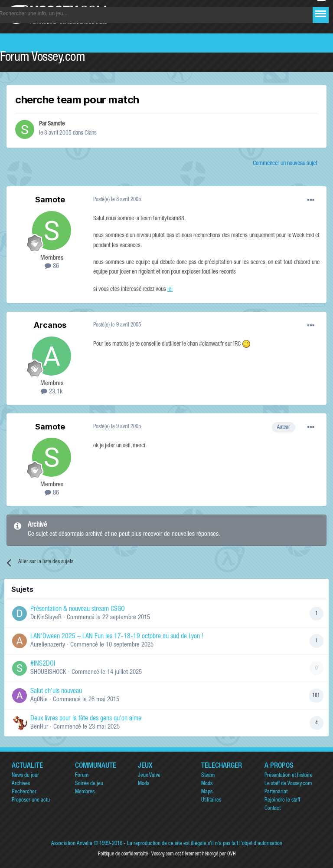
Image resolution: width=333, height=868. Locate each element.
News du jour (25, 776)
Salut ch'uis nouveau (56, 692)
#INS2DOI (43, 664)
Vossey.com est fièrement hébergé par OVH (193, 854)
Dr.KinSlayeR (46, 618)
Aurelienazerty (48, 645)
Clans (91, 133)
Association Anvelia (72, 844)
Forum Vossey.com (42, 58)
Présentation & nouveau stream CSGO (78, 610)
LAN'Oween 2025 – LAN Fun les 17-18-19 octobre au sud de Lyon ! (117, 637)
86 (52, 266)
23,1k (52, 392)
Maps (207, 792)
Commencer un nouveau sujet (285, 164)
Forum (82, 776)
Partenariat (276, 792)
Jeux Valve (149, 776)
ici (170, 290)
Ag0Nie (39, 700)
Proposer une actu (31, 800)
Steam (208, 776)
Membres (85, 792)
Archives (21, 784)
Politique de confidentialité (123, 854)
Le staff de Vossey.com (288, 784)
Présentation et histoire (289, 776)
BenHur (39, 727)
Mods (144, 784)
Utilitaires (211, 800)
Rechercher (24, 792)
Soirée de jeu (89, 784)
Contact (273, 809)
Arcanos (50, 325)
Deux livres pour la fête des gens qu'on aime (86, 719)
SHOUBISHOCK (48, 672)
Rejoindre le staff (282, 800)
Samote (56, 124)
